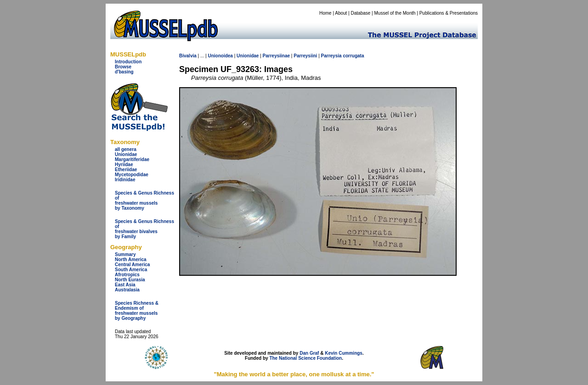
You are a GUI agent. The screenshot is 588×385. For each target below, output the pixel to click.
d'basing (124, 72)
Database (361, 13)
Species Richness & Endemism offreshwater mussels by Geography (137, 311)
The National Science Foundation (305, 358)
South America (131, 270)
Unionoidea (220, 56)
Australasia (127, 290)
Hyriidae (124, 165)
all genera (126, 149)
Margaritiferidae (132, 159)
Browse (123, 67)
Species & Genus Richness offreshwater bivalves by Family (144, 229)
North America (131, 259)
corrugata (353, 56)
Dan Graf (309, 353)
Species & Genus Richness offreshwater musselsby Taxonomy (144, 201)
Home (325, 13)
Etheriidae (126, 170)
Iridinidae (125, 180)
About (341, 13)
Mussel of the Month (395, 13)
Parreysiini (305, 56)
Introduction (128, 62)
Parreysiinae (277, 56)
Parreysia (331, 56)
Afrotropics (127, 275)
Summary (125, 254)
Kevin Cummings (344, 353)
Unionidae (126, 154)
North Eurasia (130, 280)
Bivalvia (188, 56)
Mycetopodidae (132, 175)
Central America (132, 265)
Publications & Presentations (449, 13)
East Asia (125, 285)
